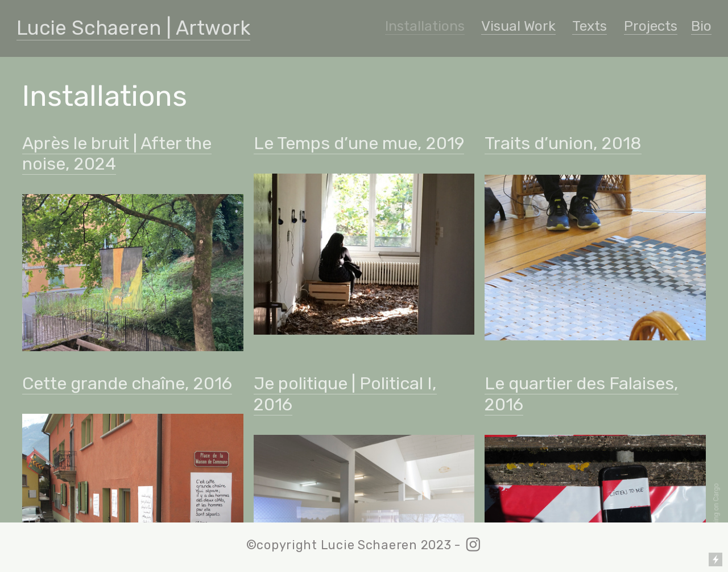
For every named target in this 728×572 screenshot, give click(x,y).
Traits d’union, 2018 (563, 143)
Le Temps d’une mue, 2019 (359, 143)
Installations (425, 26)
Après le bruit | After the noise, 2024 (117, 154)
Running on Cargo (716, 510)
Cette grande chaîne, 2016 (127, 384)
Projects (651, 26)
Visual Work (518, 26)
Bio (701, 26)
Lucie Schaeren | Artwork (133, 28)
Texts (590, 26)
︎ (473, 545)
